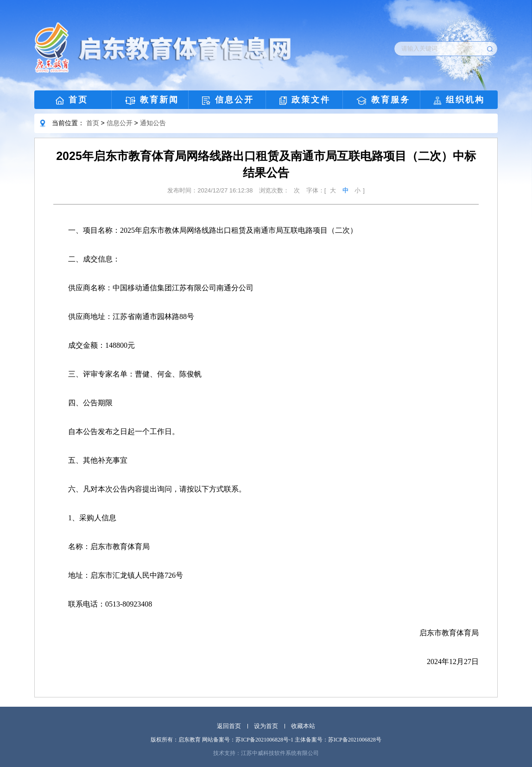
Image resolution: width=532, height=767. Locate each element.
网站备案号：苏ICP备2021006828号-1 (248, 740)
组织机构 (459, 100)
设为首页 (266, 726)
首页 (72, 100)
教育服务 (383, 100)
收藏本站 (303, 726)
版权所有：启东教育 (176, 740)
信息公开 (228, 100)
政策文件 (305, 100)
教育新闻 (152, 100)
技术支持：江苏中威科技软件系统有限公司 (266, 753)
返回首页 (229, 726)
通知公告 (153, 123)
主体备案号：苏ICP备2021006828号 (338, 740)
